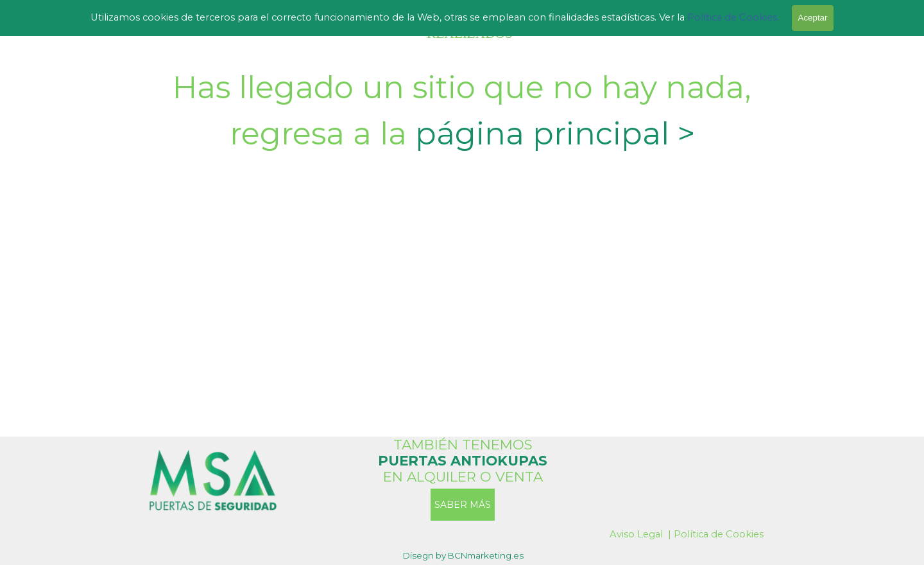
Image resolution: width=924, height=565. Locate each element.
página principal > (555, 134)
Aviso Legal (636, 534)
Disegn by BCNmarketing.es (463, 555)
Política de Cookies (719, 534)
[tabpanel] (462, 110)
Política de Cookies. (732, 17)
